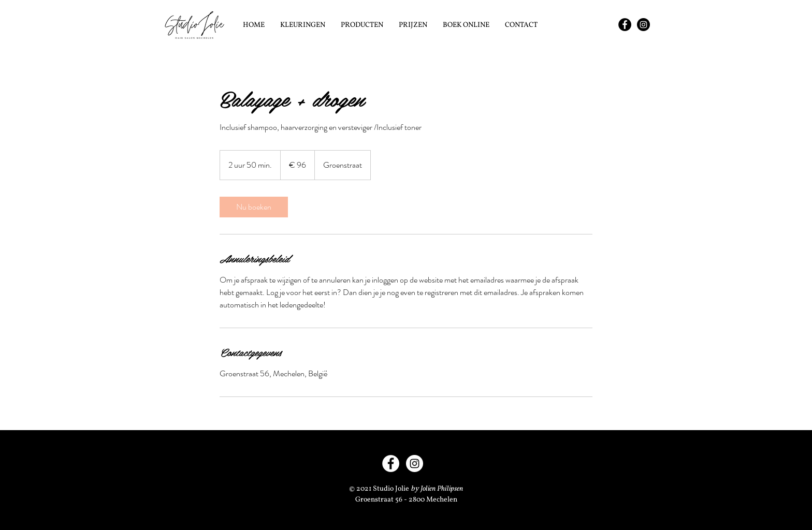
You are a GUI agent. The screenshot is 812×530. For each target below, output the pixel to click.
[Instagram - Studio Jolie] (643, 25)
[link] (254, 207)
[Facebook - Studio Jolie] (625, 25)
